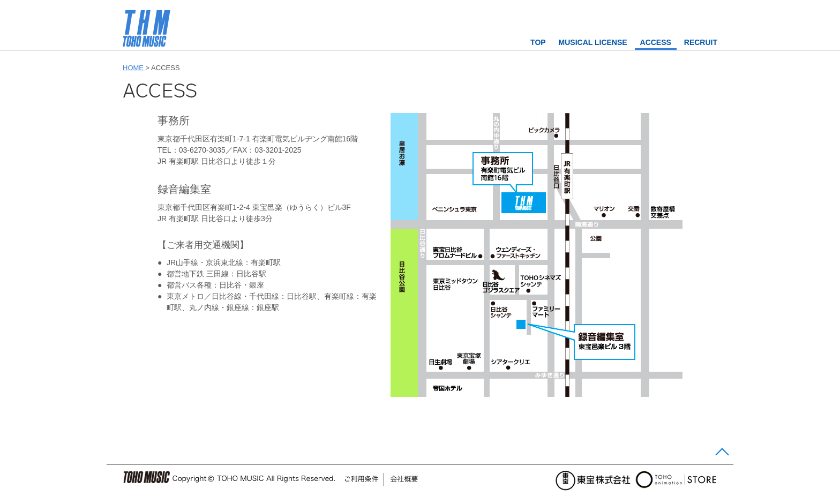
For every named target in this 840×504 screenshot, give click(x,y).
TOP (538, 42)
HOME (133, 68)
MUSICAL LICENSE (593, 42)
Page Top (721, 454)
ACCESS (656, 42)
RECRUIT (701, 42)
